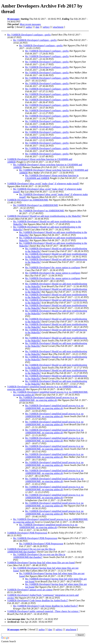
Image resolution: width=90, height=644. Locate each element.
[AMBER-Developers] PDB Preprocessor (27, 533)
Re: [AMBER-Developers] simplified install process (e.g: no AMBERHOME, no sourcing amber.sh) (48, 399)
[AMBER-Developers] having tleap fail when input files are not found (41, 563)
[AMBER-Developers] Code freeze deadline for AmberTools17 (38, 600)
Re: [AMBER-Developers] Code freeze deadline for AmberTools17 (46, 606)
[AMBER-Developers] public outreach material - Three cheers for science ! (43, 611)
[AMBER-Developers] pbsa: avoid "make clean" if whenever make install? (43, 184)
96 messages (13, 19)
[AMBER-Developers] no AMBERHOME (28, 200)
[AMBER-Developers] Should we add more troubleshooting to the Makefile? (44, 216)
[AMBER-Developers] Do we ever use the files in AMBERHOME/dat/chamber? (31, 550)
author (29, 27)
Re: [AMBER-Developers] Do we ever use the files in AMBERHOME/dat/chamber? (39, 556)
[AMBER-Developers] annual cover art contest (30, 590)
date (37, 27)
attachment (58, 27)
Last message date (16, 619)
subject (46, 27)
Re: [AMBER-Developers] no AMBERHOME (36, 205)
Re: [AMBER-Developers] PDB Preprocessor (35, 538)
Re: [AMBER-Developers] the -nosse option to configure (53, 267)
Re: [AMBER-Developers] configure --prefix (29, 35)
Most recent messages (30, 24)
